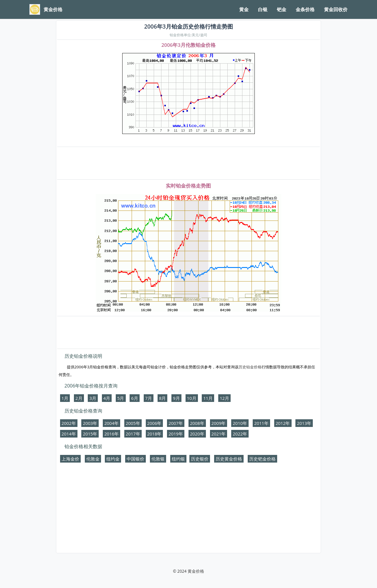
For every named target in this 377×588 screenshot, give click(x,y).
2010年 (240, 423)
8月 (162, 398)
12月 (224, 398)
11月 (208, 398)
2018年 (154, 434)
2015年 (90, 434)
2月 (79, 398)
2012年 (283, 423)
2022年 (240, 434)
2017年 (133, 434)
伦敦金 (93, 459)
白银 (263, 9)
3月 (93, 398)
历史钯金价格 (262, 459)
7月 (149, 398)
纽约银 (178, 459)
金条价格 (305, 9)
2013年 (304, 423)
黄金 (244, 9)
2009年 (219, 423)
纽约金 (113, 459)
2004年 (111, 423)
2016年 (111, 434)
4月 (107, 398)
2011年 (261, 423)
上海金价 (70, 459)
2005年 (133, 423)
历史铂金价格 (250, 367)
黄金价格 (196, 571)
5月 (121, 398)
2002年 (69, 423)
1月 (65, 398)
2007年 (176, 423)
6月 (134, 398)
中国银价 (135, 459)
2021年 (219, 434)
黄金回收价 (336, 9)
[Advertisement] (188, 163)
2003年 (90, 423)
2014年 (69, 434)
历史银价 (200, 459)
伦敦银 (158, 459)
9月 (176, 398)
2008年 (197, 423)
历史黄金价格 (229, 459)
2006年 (154, 423)
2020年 (197, 434)
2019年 (176, 434)
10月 (192, 398)
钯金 (282, 9)
